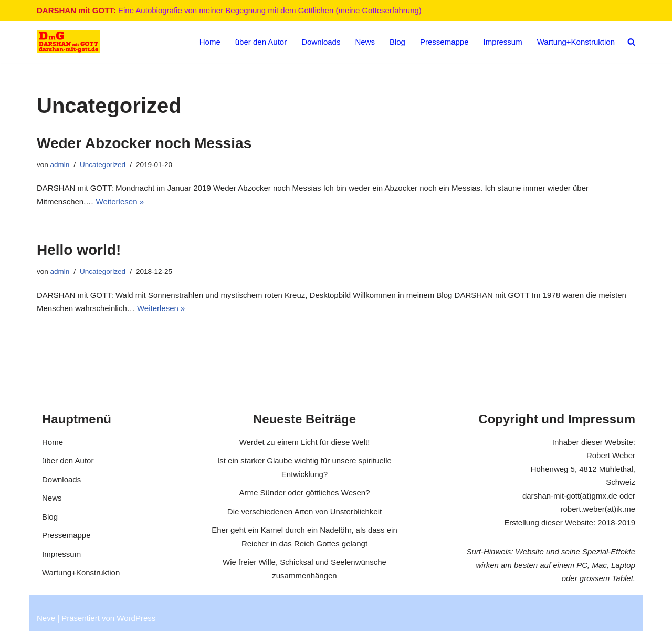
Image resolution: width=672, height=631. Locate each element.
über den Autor (261, 42)
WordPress (136, 618)
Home (210, 42)
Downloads (321, 42)
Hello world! (79, 250)
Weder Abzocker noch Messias (144, 143)
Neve (46, 618)
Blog (397, 42)
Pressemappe (444, 42)
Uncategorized (103, 165)
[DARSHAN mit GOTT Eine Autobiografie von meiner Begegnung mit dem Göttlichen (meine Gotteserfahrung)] (68, 42)
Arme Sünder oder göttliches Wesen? (304, 493)
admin (60, 165)
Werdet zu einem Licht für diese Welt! (305, 442)
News (365, 42)
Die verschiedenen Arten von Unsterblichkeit (304, 511)
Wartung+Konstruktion (576, 42)
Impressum (503, 42)
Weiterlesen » (120, 201)
